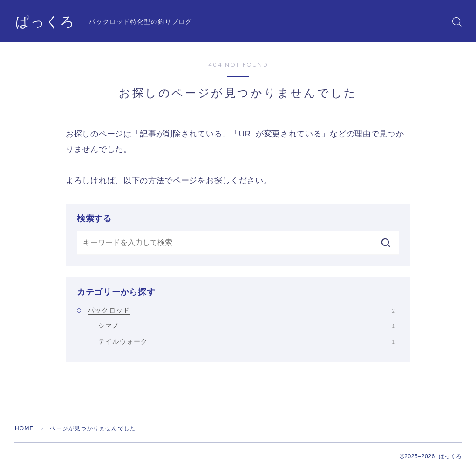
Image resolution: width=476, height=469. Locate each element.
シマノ (247, 326)
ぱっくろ (45, 22)
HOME (24, 428)
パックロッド (241, 310)
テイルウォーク (247, 341)
